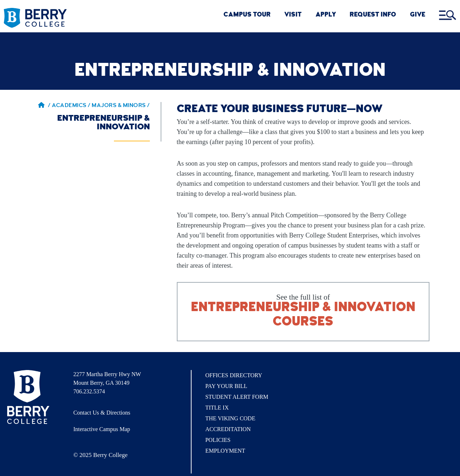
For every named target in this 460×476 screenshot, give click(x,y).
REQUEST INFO (373, 15)
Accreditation (228, 429)
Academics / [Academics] (72, 106)
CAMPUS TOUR (247, 15)
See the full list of (303, 311)
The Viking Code (230, 418)
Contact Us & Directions (102, 413)
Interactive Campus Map (102, 429)
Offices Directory (234, 375)
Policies (218, 440)
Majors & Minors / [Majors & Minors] (121, 106)
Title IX (217, 408)
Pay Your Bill (226, 386)
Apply (326, 15)
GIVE (418, 15)
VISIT (293, 15)
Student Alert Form (237, 397)
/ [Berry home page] (44, 106)
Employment (225, 451)
